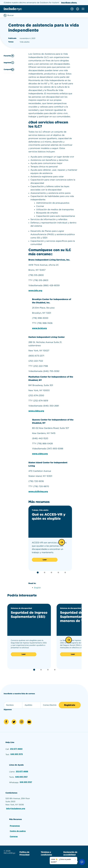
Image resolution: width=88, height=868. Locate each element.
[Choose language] (78, 9)
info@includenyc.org (16, 808)
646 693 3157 (21, 777)
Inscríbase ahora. (69, 3)
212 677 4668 (22, 771)
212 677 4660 (16, 749)
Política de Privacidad (24, 853)
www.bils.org (35, 291)
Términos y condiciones (46, 853)
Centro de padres (18, 831)
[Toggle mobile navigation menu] (83, 9)
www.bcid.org (39, 328)
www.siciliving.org (38, 492)
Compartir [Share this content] (9, 70)
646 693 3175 (17, 754)
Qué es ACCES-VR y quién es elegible (49, 516)
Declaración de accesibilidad (70, 853)
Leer (45, 560)
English (37, 588)
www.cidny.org (36, 411)
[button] (62, 542)
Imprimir (9, 63)
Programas (15, 825)
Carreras (14, 836)
